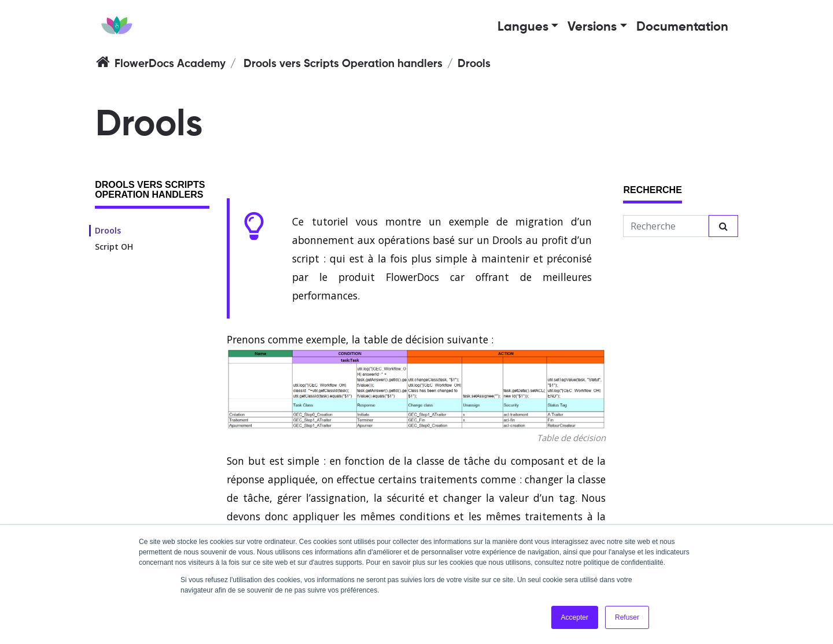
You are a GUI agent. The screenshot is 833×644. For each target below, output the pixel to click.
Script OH (114, 247)
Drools (108, 230)
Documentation (682, 27)
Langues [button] (523, 27)
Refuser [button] (627, 617)
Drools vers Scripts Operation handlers (343, 64)
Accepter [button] (575, 617)
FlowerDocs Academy (170, 64)
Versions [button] (592, 27)
